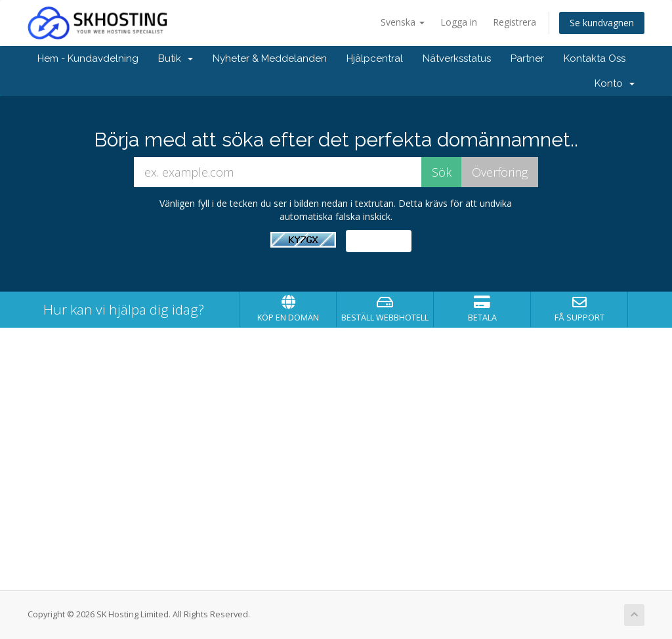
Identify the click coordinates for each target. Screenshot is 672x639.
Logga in (459, 22)
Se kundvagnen (602, 23)
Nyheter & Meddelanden (270, 58)
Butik (176, 58)
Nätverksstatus (457, 58)
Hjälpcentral (375, 58)
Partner (527, 58)
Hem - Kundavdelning (88, 58)
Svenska (403, 22)
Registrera (514, 22)
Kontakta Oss (595, 58)
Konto (615, 83)
